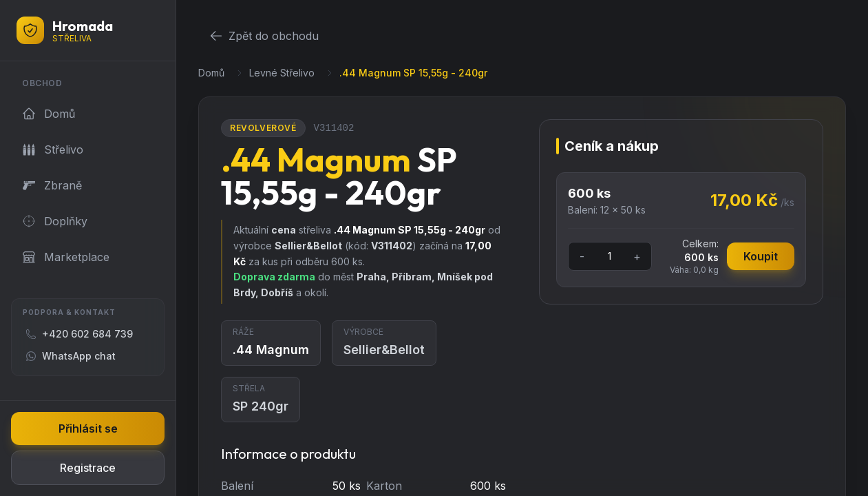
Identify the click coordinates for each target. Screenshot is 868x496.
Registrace (88, 468)
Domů (211, 73)
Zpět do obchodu (264, 36)
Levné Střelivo (282, 73)
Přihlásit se (88, 428)
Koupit (761, 256)
